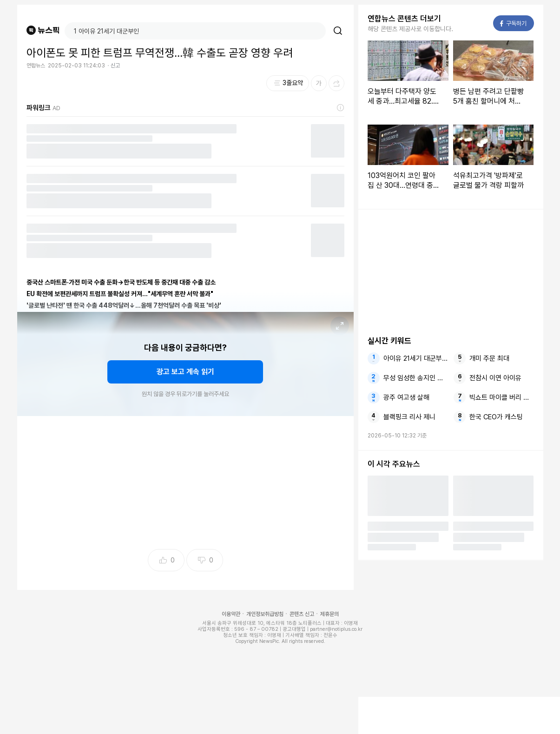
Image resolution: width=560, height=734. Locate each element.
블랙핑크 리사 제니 (409, 417)
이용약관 (231, 614)
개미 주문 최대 (489, 358)
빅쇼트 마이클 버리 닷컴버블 (501, 397)
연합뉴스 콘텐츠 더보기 (404, 19)
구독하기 (513, 23)
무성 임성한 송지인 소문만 (415, 378)
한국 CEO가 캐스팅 (496, 417)
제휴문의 (329, 614)
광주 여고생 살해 (406, 397)
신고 (115, 66)
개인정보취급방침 (265, 614)
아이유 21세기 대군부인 (415, 358)
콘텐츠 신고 (302, 614)
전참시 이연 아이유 (495, 378)
